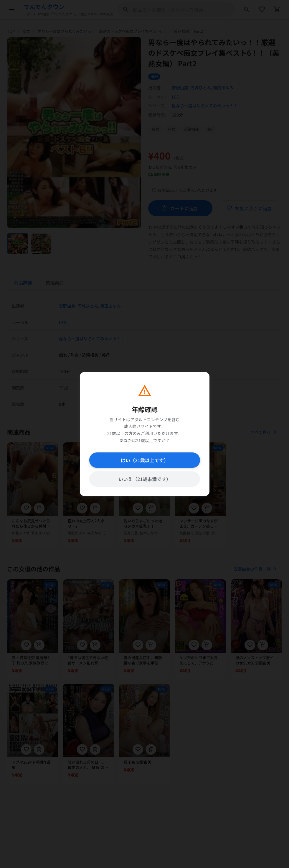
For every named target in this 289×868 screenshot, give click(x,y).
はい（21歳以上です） (145, 460)
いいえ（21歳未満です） (145, 479)
